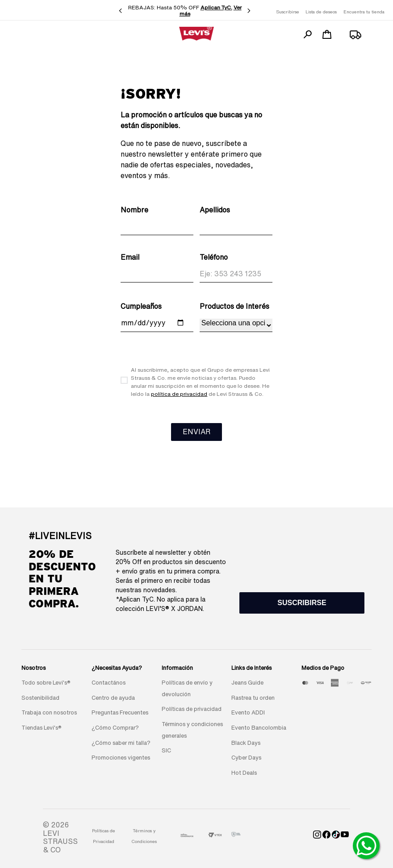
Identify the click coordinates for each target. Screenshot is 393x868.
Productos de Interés (234, 306)
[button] (302, 603)
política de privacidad (179, 394)
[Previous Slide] (121, 11)
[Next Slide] (249, 11)
